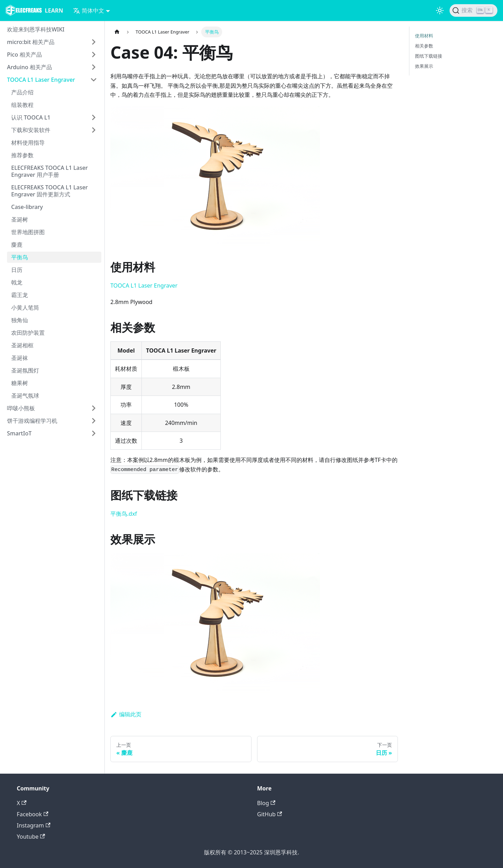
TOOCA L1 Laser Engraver (41, 80)
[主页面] (117, 32)
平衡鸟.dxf (124, 514)
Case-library (27, 207)
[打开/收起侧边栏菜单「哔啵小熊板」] (94, 408)
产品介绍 (22, 92)
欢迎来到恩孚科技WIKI (36, 29)
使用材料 (424, 36)
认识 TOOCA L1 (31, 117)
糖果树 (20, 383)
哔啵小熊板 (21, 408)
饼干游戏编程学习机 (32, 421)
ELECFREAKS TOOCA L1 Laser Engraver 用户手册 (49, 171)
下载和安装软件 (31, 130)
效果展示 (424, 66)
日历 (17, 270)
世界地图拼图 (28, 232)
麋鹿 (17, 245)
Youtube (31, 837)
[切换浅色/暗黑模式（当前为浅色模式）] (440, 10)
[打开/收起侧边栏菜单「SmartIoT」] (94, 433)
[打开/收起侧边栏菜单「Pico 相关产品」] (94, 55)
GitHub (269, 814)
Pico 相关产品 (24, 55)
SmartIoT (19, 433)
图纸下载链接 (429, 56)
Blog (266, 803)
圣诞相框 (22, 345)
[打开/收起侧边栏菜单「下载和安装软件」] (94, 130)
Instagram (34, 825)
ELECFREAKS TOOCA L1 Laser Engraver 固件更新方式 (49, 191)
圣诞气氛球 (25, 396)
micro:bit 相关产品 (31, 42)
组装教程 (22, 105)
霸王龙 (20, 295)
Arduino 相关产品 (30, 67)
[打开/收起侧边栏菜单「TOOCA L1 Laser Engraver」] (94, 80)
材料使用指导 (28, 143)
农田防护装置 (28, 333)
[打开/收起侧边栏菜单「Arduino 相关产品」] (94, 67)
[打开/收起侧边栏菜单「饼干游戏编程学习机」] (94, 421)
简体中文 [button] (89, 10)
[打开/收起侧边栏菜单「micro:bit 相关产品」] (94, 42)
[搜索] (473, 10)
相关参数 (424, 46)
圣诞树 (20, 219)
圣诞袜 (20, 358)
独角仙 (20, 320)
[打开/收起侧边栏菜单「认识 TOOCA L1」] (94, 117)
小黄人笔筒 (25, 308)
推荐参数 (22, 155)
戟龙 (17, 282)
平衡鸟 (20, 257)
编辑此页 (126, 714)
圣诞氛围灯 (25, 370)
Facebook (32, 814)
